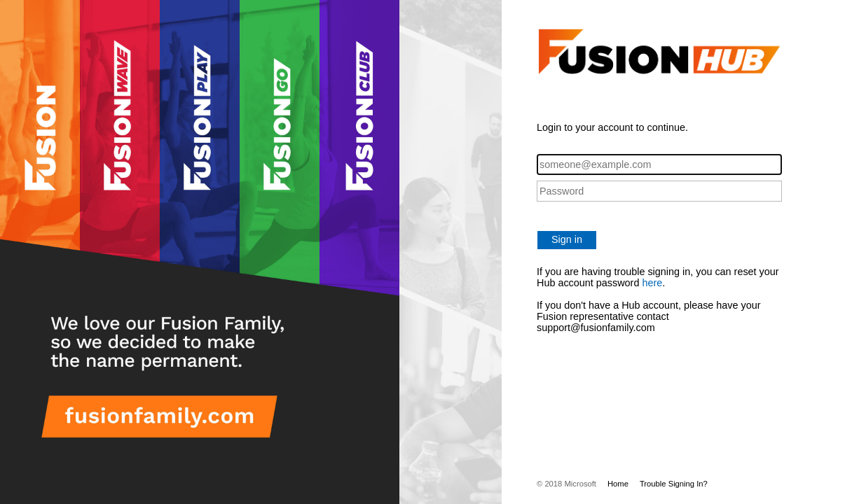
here (652, 283)
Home (618, 484)
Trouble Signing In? (674, 484)
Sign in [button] (567, 239)
